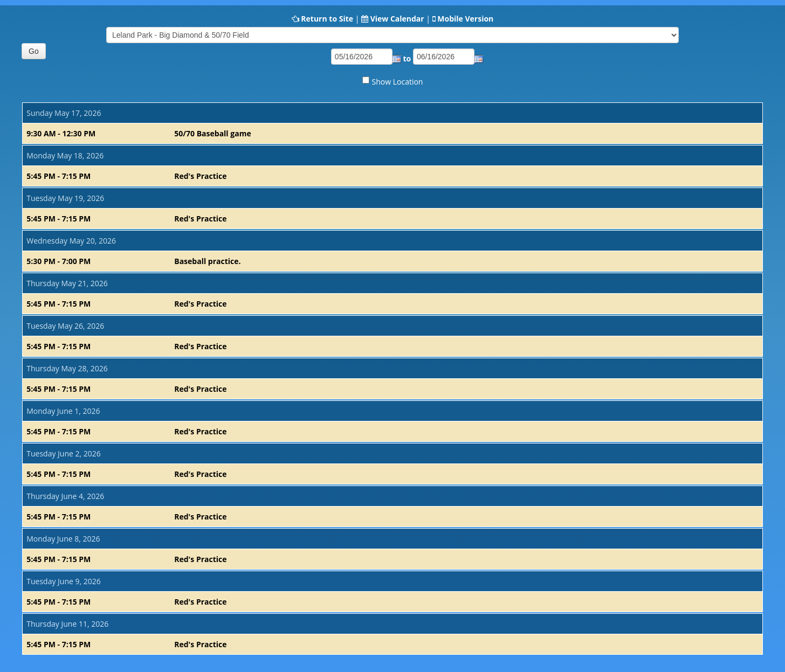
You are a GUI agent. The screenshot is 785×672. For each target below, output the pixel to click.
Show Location (398, 82)
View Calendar (397, 19)
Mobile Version (465, 19)
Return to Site (327, 19)
